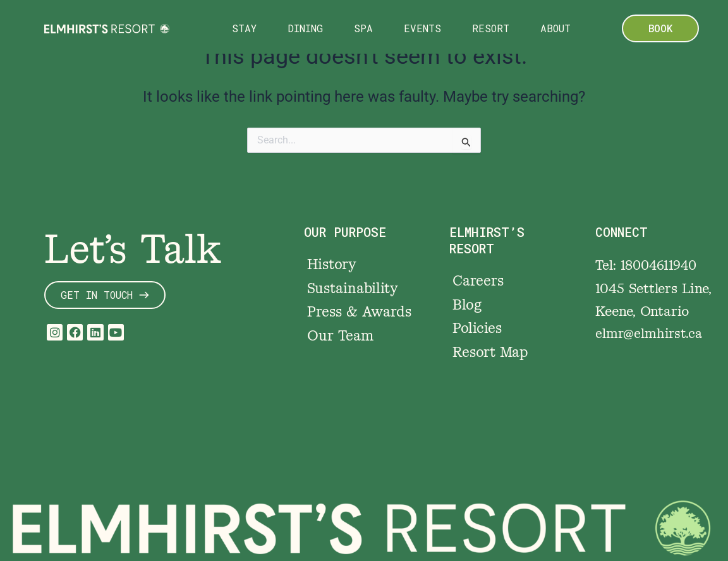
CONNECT (622, 227)
